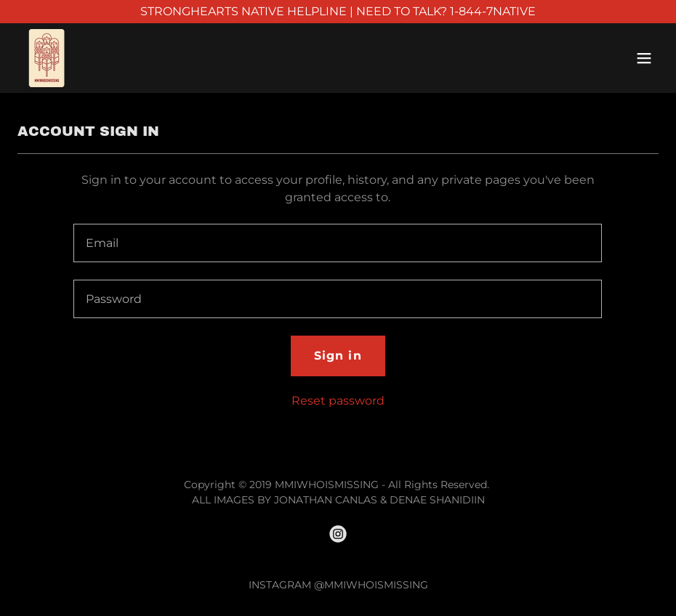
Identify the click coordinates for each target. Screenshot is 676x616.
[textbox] (338, 243)
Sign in (338, 356)
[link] (46, 58)
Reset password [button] (338, 401)
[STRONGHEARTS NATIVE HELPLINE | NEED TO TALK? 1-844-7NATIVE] (338, 12)
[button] (644, 58)
